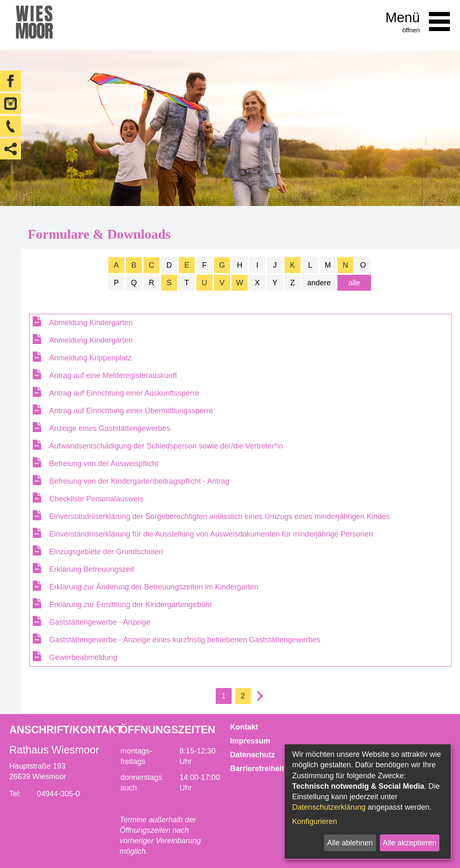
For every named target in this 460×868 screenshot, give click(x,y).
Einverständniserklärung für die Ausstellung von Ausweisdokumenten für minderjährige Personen (211, 534)
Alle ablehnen (350, 843)
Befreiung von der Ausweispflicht (104, 464)
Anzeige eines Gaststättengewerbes (110, 428)
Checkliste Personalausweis (96, 499)
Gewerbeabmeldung (83, 657)
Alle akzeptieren (410, 843)
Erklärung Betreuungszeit (91, 569)
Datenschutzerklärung (329, 807)
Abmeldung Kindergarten (91, 323)
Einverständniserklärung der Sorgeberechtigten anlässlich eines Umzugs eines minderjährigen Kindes (219, 516)
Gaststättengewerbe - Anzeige (100, 622)
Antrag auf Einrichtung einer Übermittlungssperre (131, 411)
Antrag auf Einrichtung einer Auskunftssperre (124, 393)
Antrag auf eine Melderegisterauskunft (113, 375)
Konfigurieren (315, 821)
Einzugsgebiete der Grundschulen (106, 552)
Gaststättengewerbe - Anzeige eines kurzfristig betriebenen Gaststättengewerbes (185, 640)
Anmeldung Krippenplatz (90, 358)
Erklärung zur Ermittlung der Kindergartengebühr (131, 605)
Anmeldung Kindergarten (91, 340)
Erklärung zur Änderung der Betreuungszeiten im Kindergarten (154, 587)
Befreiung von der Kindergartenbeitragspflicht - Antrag (139, 481)
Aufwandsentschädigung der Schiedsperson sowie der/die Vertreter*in (166, 446)
